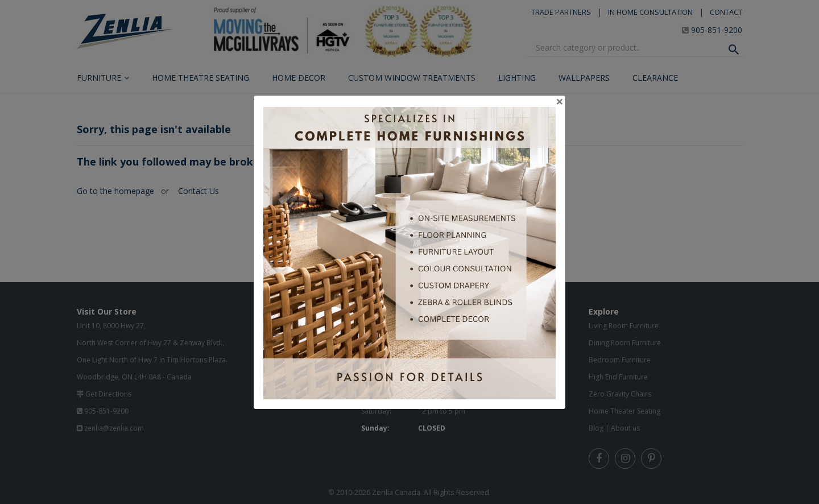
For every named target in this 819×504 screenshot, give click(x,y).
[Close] (560, 101)
